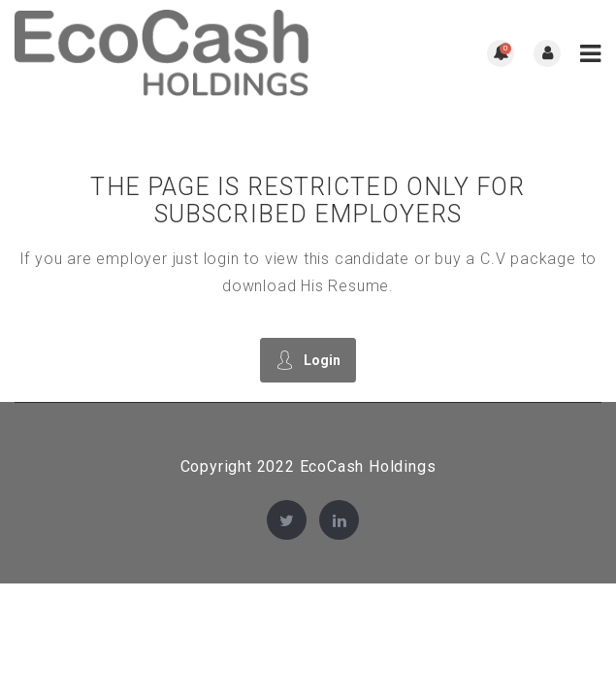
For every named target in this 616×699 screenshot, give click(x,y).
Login (308, 360)
